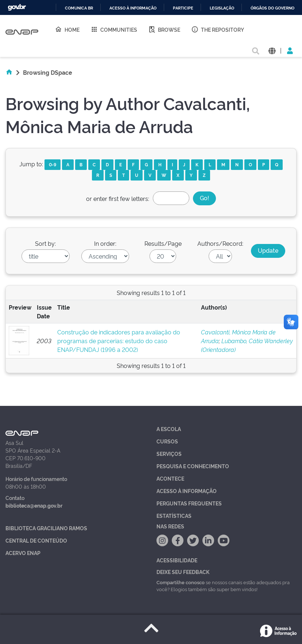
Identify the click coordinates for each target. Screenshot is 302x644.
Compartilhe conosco (181, 582)
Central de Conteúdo (36, 540)
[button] (272, 50)
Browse (164, 29)
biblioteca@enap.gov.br (34, 505)
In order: (105, 243)
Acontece (170, 478)
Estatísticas (174, 515)
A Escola (169, 429)
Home (67, 29)
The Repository (218, 29)
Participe (183, 8)
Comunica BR (79, 8)
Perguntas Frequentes (189, 503)
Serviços (169, 453)
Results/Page (163, 243)
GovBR (17, 7)
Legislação (222, 8)
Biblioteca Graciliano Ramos (46, 528)
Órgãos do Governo (272, 8)
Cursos (167, 441)
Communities (114, 29)
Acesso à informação (133, 8)
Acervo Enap (23, 553)
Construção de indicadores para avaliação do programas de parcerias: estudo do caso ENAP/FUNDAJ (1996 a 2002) (119, 341)
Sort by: (45, 243)
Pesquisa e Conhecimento (193, 466)
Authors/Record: (220, 243)
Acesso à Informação (187, 491)
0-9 (53, 164)
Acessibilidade (177, 560)
